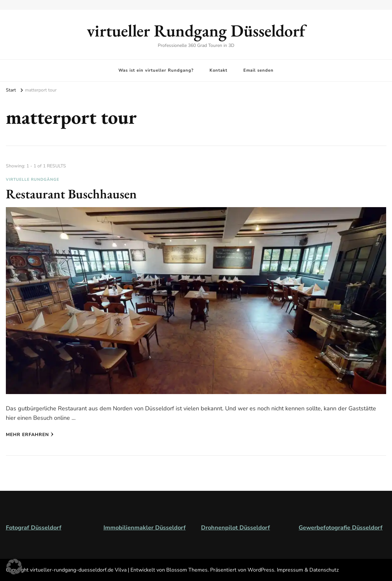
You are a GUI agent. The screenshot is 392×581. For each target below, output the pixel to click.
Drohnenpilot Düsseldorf (236, 528)
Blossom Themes (187, 570)
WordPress (261, 570)
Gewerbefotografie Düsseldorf (341, 528)
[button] (14, 567)
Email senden (258, 70)
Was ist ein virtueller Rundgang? (156, 70)
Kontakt (218, 70)
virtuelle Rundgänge (33, 179)
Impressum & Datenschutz (308, 570)
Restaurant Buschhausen (71, 194)
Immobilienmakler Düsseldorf (145, 528)
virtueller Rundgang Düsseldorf (196, 30)
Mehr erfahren (30, 435)
